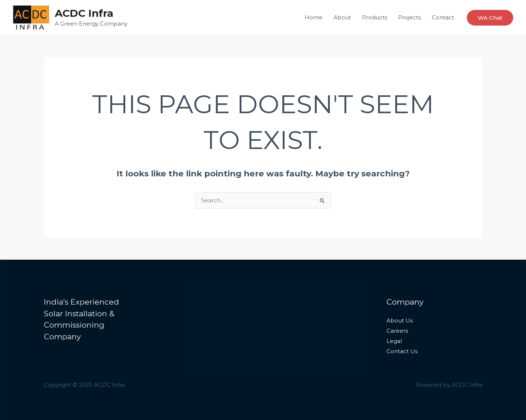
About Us (400, 320)
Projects (409, 17)
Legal (394, 341)
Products (375, 17)
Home (314, 17)
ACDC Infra (84, 13)
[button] (490, 18)
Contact (443, 17)
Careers (397, 331)
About (342, 17)
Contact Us (402, 351)
